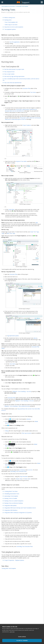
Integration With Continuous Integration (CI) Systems (17, 512)
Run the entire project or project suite (13, 69)
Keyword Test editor (21, 161)
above (35, 338)
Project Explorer (27, 125)
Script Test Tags (35, 232)
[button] (40, 640)
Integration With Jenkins (10, 505)
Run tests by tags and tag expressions (14, 76)
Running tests (7, 20)
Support (26, 2)
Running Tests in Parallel (10, 498)
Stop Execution (24, 476)
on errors (30, 470)
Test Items (33, 92)
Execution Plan (26, 88)
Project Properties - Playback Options (13, 560)
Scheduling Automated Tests (11, 494)
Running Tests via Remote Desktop (13, 503)
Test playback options (9, 29)
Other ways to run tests (11, 25)
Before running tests (9, 17)
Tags (3, 233)
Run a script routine (9, 74)
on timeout (22, 470)
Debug (7, 431)
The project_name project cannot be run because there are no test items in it (21, 110)
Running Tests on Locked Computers (13, 501)
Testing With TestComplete (22, 6)
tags (37, 223)
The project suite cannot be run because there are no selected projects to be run (23, 119)
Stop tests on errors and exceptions (13, 27)
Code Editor (11, 209)
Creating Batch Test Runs (10, 491)
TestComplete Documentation (8, 6)
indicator (29, 419)
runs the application (15, 42)
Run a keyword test (9, 72)
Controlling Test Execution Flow (18, 471)
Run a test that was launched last (12, 83)
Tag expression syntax (12, 336)
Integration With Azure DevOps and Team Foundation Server (19, 508)
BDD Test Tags (11, 233)
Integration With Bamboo (10, 510)
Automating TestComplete (10, 496)
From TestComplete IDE (11, 22)
